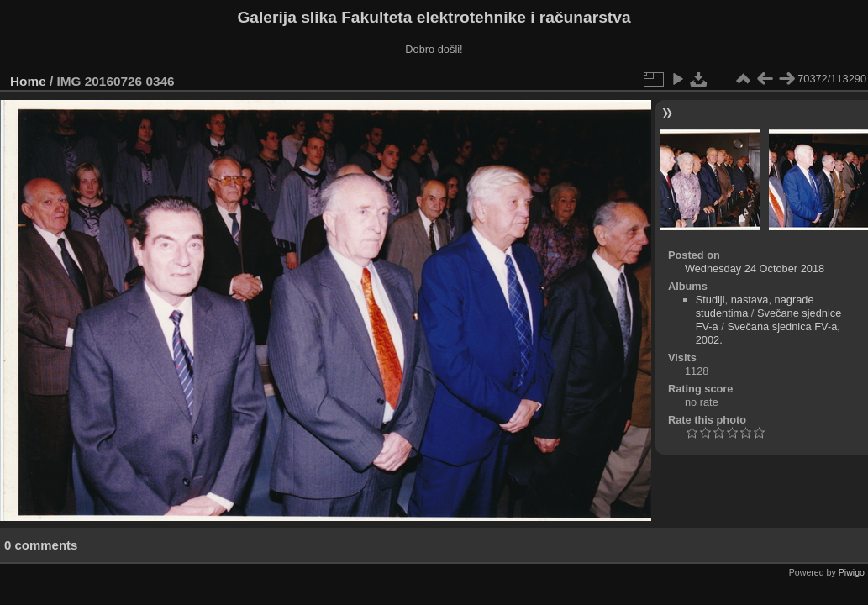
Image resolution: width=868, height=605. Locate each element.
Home (28, 81)
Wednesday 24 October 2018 (755, 268)
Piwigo (852, 572)
